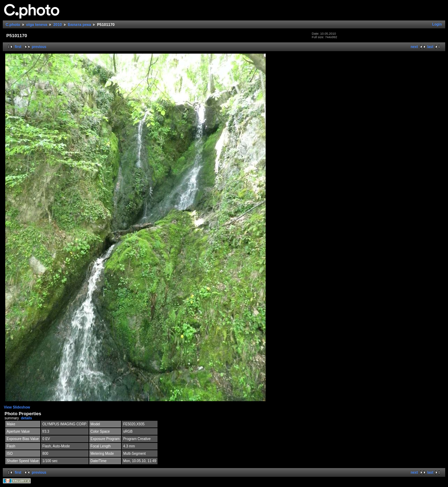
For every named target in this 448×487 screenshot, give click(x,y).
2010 (57, 25)
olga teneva (37, 25)
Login (437, 24)
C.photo (13, 25)
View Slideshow (17, 407)
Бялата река (79, 25)
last (430, 47)
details (27, 418)
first (18, 47)
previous (39, 47)
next (414, 47)
